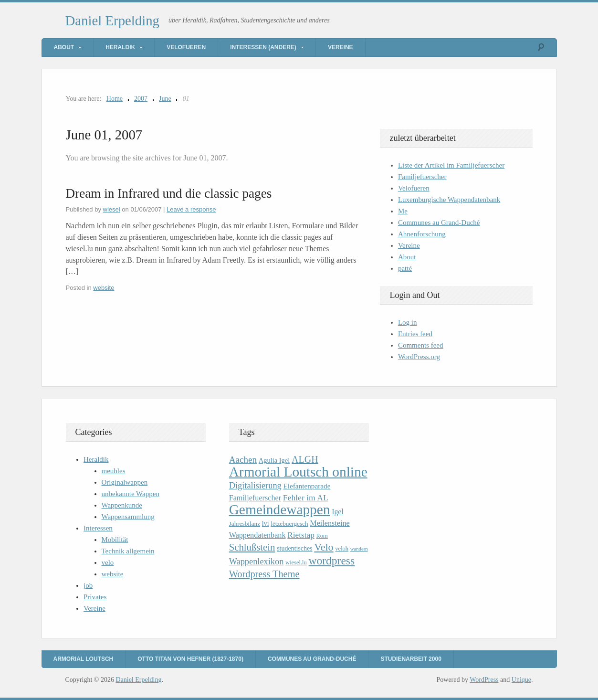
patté (405, 268)
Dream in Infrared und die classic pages (169, 193)
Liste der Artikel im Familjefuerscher (451, 165)
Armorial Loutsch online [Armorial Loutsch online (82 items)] (298, 472)
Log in (408, 322)
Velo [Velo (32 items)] (324, 547)
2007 (141, 99)
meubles (114, 471)
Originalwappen (125, 482)
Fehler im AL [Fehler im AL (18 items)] (306, 498)
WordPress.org (419, 357)
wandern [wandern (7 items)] (359, 549)
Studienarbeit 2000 (411, 659)
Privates (95, 597)
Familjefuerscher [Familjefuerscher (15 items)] (255, 498)
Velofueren (186, 47)
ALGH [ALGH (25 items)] (305, 459)
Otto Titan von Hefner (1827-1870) (190, 659)
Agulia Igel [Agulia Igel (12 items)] (274, 460)
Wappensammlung (128, 517)
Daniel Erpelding (113, 21)
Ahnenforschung (422, 234)
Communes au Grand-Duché (439, 223)
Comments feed (421, 345)
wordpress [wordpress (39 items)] (332, 561)
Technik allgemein (128, 551)
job (88, 585)
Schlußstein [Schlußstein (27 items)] (252, 547)
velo (108, 562)
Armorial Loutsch (84, 659)
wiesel (112, 209)
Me (403, 211)
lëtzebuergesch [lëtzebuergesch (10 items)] (289, 524)
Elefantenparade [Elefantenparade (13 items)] (307, 486)
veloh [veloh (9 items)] (342, 549)
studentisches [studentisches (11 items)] (294, 548)
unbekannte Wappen (131, 494)
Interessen (98, 528)
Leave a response (191, 209)
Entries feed (415, 334)
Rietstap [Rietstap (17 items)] (301, 535)
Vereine (341, 47)
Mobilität (115, 540)
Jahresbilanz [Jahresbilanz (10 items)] (245, 524)
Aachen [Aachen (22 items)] (243, 460)
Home (115, 99)
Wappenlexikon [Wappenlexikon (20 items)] (257, 562)
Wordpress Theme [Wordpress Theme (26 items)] (264, 574)
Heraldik (120, 47)
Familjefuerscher (422, 177)
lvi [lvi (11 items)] (266, 524)
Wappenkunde (122, 505)
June (165, 99)
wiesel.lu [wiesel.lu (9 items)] (296, 562)
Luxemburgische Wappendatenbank (449, 200)
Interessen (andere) (263, 47)
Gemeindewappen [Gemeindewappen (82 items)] (280, 509)
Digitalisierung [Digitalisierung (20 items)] (255, 486)
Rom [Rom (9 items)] (322, 536)
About (64, 47)
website (104, 288)
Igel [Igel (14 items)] (338, 512)
